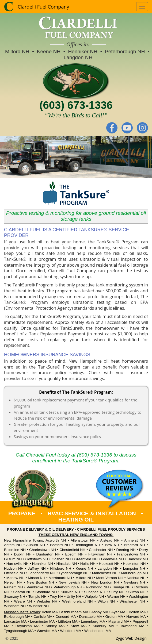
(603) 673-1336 (76, 105)
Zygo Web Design (131, 638)
